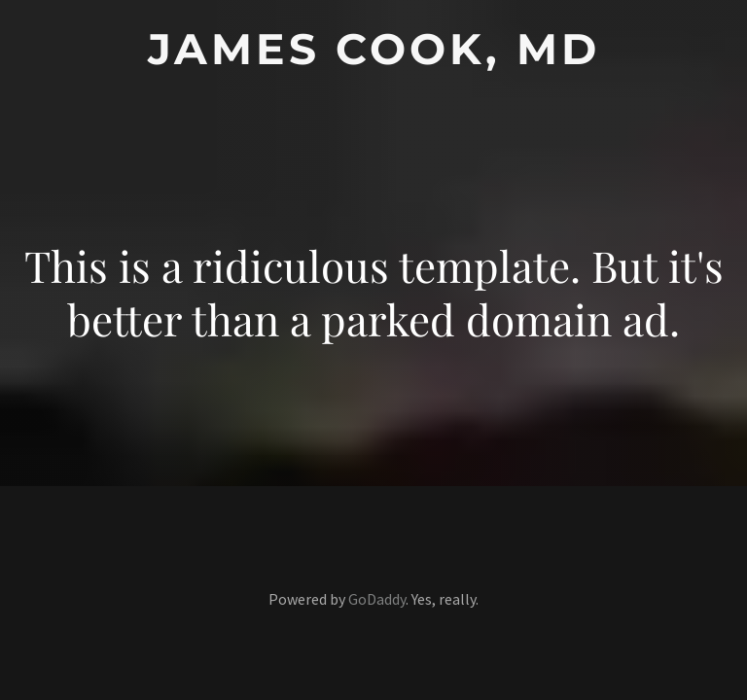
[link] (373, 58)
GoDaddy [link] (377, 599)
